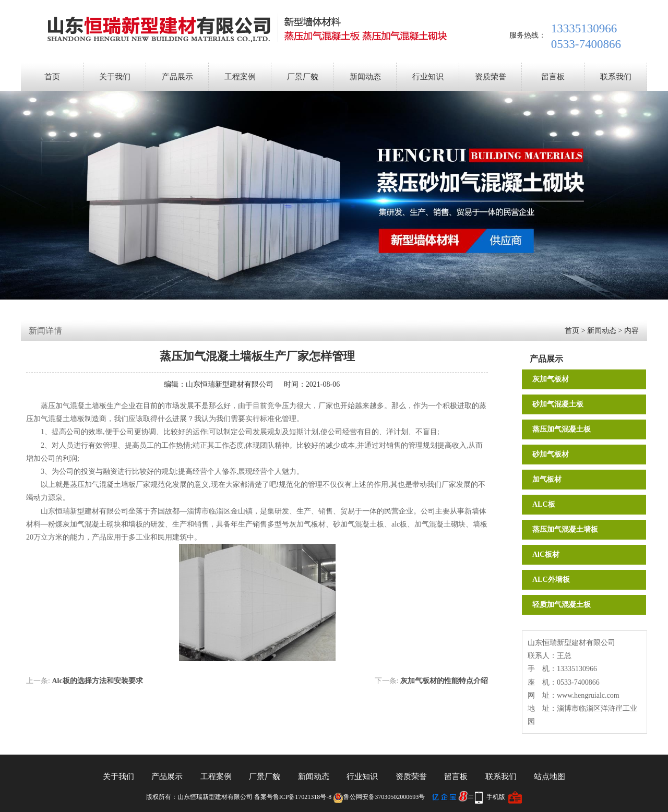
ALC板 (544, 504)
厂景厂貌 (303, 77)
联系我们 (616, 77)
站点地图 (550, 777)
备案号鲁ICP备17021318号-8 (293, 797)
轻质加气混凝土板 (562, 605)
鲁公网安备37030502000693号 (379, 797)
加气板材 (547, 479)
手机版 (496, 797)
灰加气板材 (551, 379)
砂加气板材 (551, 454)
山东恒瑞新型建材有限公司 (230, 384)
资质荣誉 (491, 77)
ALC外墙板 (551, 580)
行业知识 (428, 77)
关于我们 (115, 77)
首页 (52, 77)
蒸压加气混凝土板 (562, 429)
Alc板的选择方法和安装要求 (97, 681)
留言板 (553, 77)
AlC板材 (546, 554)
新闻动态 (365, 77)
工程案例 (240, 77)
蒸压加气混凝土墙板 (565, 529)
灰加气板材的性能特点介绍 (444, 681)
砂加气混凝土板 (558, 404)
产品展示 (177, 77)
